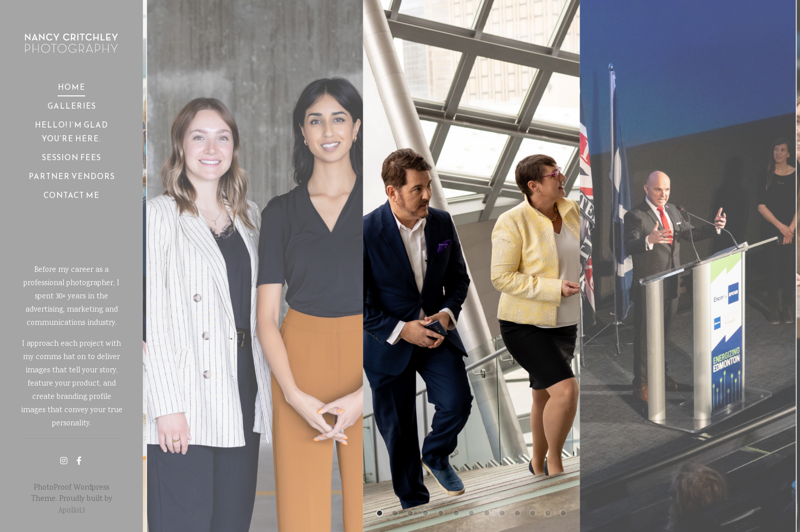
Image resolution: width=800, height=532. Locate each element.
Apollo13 (71, 511)
